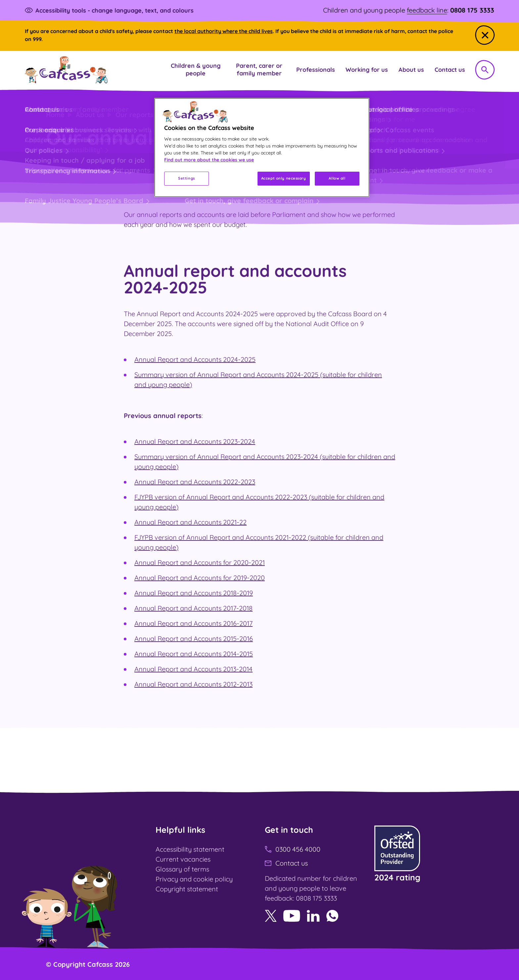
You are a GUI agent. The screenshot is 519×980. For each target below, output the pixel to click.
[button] (196, 70)
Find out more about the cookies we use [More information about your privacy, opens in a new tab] (209, 160)
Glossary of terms (182, 869)
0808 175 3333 (472, 10)
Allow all (337, 178)
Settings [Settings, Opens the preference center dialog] (187, 178)
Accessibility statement (190, 849)
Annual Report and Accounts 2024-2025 (195, 359)
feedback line (427, 10)
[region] (262, 147)
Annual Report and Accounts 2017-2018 (193, 608)
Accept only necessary (284, 178)
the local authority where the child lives (224, 31)
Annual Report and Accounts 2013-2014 (193, 669)
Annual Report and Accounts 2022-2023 (195, 482)
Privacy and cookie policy (194, 879)
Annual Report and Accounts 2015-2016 (194, 639)
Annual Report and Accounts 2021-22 (190, 522)
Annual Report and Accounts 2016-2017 (193, 623)
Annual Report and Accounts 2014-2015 (194, 654)
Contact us (292, 863)
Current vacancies (183, 859)
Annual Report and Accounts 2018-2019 (194, 593)
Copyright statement (187, 889)
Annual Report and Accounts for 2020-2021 (200, 562)
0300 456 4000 (298, 849)
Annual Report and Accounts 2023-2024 (195, 441)
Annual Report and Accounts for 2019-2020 (200, 578)
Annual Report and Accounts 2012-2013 (193, 684)
